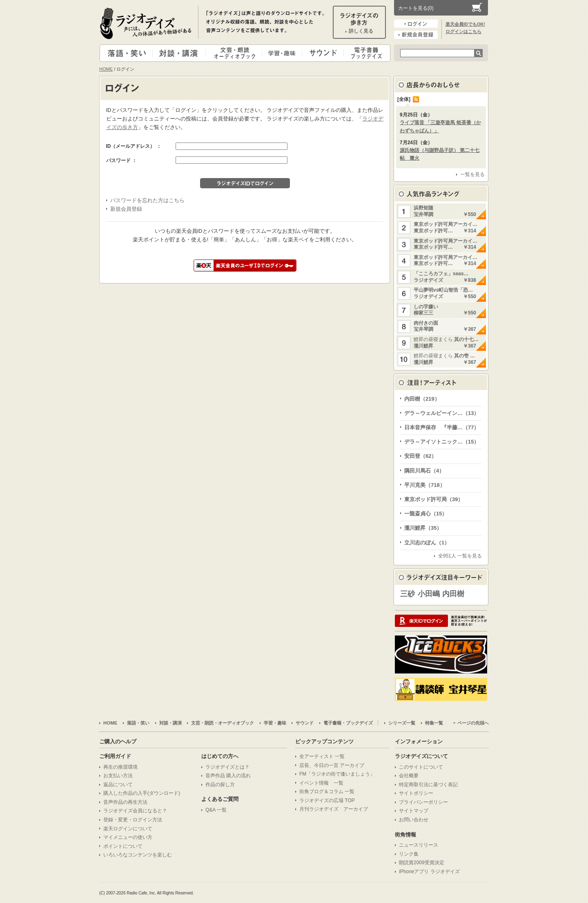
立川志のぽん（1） (427, 543)
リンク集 (409, 854)
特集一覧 (434, 723)
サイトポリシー (416, 793)
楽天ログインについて (128, 829)
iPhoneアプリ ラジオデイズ (429, 872)
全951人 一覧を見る (460, 556)
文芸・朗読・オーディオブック (237, 53)
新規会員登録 (416, 35)
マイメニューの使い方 (128, 837)
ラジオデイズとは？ (227, 767)
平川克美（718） (425, 485)
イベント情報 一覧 (321, 783)
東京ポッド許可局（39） (434, 499)
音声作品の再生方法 (125, 802)
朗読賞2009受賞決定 (422, 863)
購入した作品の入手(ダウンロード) (142, 793)
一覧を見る (472, 174)
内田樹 (453, 594)
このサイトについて (421, 767)
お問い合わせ (414, 820)
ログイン (416, 24)
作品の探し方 (220, 785)
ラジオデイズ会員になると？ (135, 811)
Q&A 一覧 (216, 810)
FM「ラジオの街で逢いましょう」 (337, 774)
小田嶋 (429, 594)
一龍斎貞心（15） (426, 514)
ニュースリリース (419, 845)
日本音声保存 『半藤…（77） (442, 427)
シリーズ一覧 (402, 723)
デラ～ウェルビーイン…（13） (442, 413)
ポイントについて (123, 846)
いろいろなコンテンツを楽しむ (138, 855)
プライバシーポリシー (423, 802)
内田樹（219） (422, 399)
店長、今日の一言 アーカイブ (332, 765)
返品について (118, 785)
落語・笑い (126, 53)
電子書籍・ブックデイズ (366, 53)
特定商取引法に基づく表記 (428, 785)
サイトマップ (414, 811)
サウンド (321, 53)
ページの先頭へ (473, 723)
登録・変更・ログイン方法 (133, 820)
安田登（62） (420, 456)
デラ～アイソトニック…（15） (442, 442)
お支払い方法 (118, 776)
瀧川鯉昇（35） (423, 528)
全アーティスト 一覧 (322, 756)
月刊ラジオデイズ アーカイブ (334, 809)
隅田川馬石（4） (424, 471)
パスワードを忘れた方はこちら (147, 200)
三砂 (408, 594)
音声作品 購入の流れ (228, 776)
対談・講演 (180, 53)
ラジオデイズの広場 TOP (327, 800)
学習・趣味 (283, 53)
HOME (106, 69)
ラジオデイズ (147, 23)
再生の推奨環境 (120, 767)
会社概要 (409, 776)
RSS (416, 99)
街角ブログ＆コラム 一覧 (327, 792)
